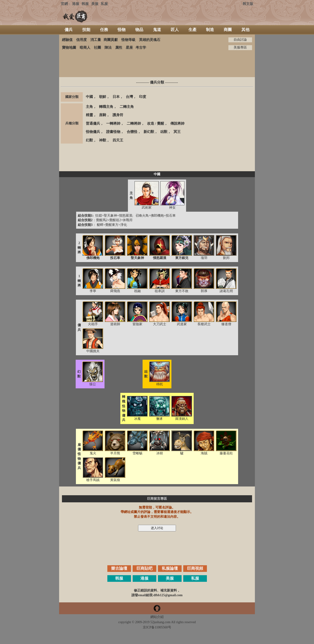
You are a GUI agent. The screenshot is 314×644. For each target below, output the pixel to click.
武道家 (182, 324)
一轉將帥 (113, 123)
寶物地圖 (69, 48)
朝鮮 (103, 97)
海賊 (204, 453)
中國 (89, 97)
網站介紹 (157, 617)
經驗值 (67, 40)
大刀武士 (160, 324)
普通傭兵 (93, 123)
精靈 (89, 115)
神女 (172, 208)
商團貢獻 (111, 40)
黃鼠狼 (115, 480)
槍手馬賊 (93, 480)
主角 (89, 107)
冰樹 (160, 453)
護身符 (118, 115)
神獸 (103, 140)
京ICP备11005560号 (157, 627)
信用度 (81, 40)
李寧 (93, 291)
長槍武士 (204, 324)
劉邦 (226, 258)
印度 (143, 97)
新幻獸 (149, 132)
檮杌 (160, 384)
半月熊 (115, 453)
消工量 (96, 40)
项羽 (204, 258)
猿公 (93, 384)
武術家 (147, 208)
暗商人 (85, 48)
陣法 (108, 48)
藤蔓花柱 (226, 453)
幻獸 (89, 140)
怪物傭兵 (93, 132)
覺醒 (161, 123)
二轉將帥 (134, 123)
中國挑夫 (93, 351)
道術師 (115, 324)
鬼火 (93, 453)
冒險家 (137, 324)
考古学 (141, 48)
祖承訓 (160, 291)
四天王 (118, 140)
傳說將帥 (177, 123)
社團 (97, 48)
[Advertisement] (157, 64)
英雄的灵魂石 (150, 40)
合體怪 (132, 132)
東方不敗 (182, 291)
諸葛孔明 (226, 291)
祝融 (137, 291)
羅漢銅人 (182, 419)
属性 (119, 48)
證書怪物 (113, 132)
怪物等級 (128, 40)
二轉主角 (127, 107)
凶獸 (164, 132)
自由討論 (240, 40)
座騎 (103, 115)
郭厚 (204, 291)
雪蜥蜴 (137, 453)
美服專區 (240, 47)
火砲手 (93, 324)
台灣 (129, 97)
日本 (116, 97)
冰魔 (137, 419)
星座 (129, 48)
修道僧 (226, 324)
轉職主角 (106, 107)
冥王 (177, 132)
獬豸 (160, 419)
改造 (151, 123)
